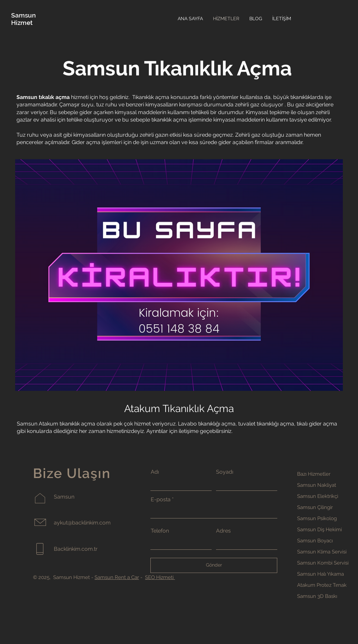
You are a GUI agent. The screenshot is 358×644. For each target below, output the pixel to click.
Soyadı (225, 472)
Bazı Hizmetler (314, 474)
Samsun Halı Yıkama (320, 574)
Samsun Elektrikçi (318, 496)
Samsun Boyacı (315, 541)
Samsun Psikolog (317, 518)
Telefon (160, 531)
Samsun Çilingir (315, 507)
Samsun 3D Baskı (317, 596)
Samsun (23, 15)
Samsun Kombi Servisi (323, 563)
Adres (223, 531)
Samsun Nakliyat (317, 485)
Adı (155, 472)
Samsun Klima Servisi (322, 552)
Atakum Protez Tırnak (322, 585)
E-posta (161, 500)
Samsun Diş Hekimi (319, 530)
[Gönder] (214, 565)
